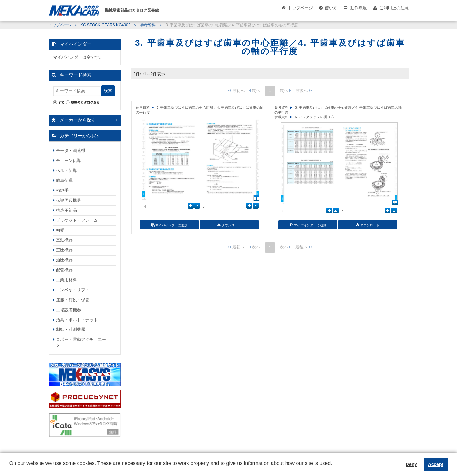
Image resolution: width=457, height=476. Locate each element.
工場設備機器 (69, 310)
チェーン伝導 (69, 160)
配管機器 (64, 270)
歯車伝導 (64, 180)
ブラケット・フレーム (77, 220)
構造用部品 (66, 210)
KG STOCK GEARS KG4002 (106, 25)
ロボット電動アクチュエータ (81, 342)
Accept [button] (436, 464)
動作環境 (359, 8)
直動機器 (64, 240)
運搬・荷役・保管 (73, 300)
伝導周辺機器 (69, 200)
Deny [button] (411, 464)
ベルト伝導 (66, 170)
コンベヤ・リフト (73, 290)
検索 (108, 91)
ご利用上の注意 (394, 8)
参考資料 (148, 25)
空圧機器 (64, 250)
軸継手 (62, 190)
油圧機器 (64, 260)
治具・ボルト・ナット (77, 320)
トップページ (300, 8)
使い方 (331, 8)
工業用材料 (66, 280)
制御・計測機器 (71, 329)
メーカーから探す (78, 120)
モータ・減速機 (71, 150)
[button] (10, 468)
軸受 (60, 230)
